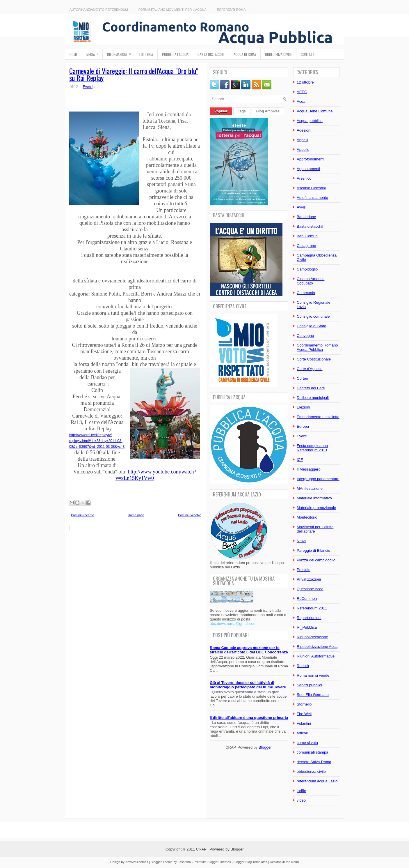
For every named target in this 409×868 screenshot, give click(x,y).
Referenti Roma (231, 10)
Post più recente (83, 515)
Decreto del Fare (311, 388)
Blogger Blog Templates (250, 862)
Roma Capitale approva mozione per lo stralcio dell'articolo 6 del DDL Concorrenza (249, 650)
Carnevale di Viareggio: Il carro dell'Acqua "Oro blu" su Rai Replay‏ (134, 74)
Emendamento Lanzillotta (318, 417)
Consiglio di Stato (311, 326)
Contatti (308, 54)
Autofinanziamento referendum (99, 10)
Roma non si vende (313, 675)
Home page (136, 515)
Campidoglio (307, 269)
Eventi (88, 87)
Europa (303, 426)
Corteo (302, 378)
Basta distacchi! (211, 54)
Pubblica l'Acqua (175, 54)
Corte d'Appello (310, 369)
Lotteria (146, 54)
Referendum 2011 (312, 608)
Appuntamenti (308, 169)
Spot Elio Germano (313, 695)
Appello (303, 150)
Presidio (304, 570)
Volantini (304, 723)
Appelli (302, 140)
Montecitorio (307, 517)
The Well (304, 714)
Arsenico (304, 178)
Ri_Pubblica (307, 627)
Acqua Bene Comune (315, 111)
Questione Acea (310, 589)
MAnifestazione (310, 488)
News (302, 541)
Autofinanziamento (312, 198)
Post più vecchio (190, 515)
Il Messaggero (309, 469)
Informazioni (121, 53)
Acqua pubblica (310, 121)
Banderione (306, 217)
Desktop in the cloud (284, 862)
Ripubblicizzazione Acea (317, 647)
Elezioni (303, 407)
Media (94, 53)
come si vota (307, 743)
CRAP (201, 849)
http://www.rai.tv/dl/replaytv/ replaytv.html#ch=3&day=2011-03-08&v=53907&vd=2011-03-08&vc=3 (97, 441)
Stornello (304, 704)
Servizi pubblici (309, 685)
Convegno (305, 336)
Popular (221, 111)
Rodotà (303, 666)
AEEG (302, 92)
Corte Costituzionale (314, 359)
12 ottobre (305, 82)
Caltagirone (306, 246)
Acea (301, 101)
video (301, 800)
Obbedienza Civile (278, 54)
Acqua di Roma (245, 54)
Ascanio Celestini (311, 188)
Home (73, 54)
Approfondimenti (311, 159)
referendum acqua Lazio (317, 781)
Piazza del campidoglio (316, 560)
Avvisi (302, 207)
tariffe (301, 791)
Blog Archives (268, 111)
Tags (242, 111)
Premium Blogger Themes (212, 862)
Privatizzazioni (309, 579)
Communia (306, 293)
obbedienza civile (311, 771)
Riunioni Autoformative (316, 656)
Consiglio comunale (313, 316)
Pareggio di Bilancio (313, 550)
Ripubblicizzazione (312, 637)
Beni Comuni (307, 236)
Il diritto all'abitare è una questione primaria (249, 718)
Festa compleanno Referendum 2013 (312, 448)
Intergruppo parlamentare (318, 479)
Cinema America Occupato (311, 281)
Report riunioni (309, 618)
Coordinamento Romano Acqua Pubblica (317, 347)
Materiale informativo (314, 498)
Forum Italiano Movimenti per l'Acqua (173, 10)
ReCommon (307, 599)
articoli (302, 733)
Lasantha (184, 862)
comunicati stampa (312, 752)
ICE (300, 460)
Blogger (265, 747)
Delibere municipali (313, 398)
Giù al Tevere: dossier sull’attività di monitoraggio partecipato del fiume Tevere (248, 685)
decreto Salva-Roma (314, 762)
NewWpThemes (137, 862)
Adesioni (304, 130)
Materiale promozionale (316, 508)
